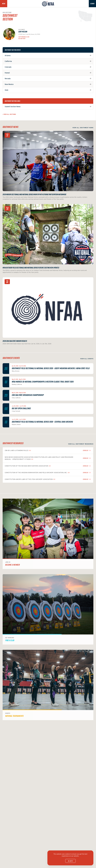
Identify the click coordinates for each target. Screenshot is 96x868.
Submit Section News (13, 107)
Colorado (8, 67)
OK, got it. (70, 861)
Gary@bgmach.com (24, 37)
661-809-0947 (22, 39)
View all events (87, 359)
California (8, 61)
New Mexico (9, 84)
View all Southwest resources (81, 444)
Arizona (8, 55)
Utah (7, 90)
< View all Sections (9, 114)
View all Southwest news (83, 128)
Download (86, 450)
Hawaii (7, 73)
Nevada (8, 79)
